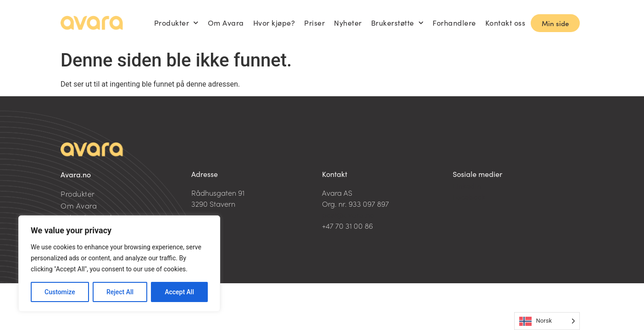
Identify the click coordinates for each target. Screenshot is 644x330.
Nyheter (348, 23)
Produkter (176, 23)
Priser (314, 23)
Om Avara (226, 23)
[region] (119, 264)
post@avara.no (348, 214)
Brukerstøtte (397, 23)
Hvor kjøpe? (274, 23)
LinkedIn (467, 186)
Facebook (469, 197)
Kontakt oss (505, 23)
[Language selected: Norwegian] (547, 321)
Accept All (179, 292)
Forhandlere (454, 23)
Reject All (120, 292)
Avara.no (76, 174)
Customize (60, 292)
